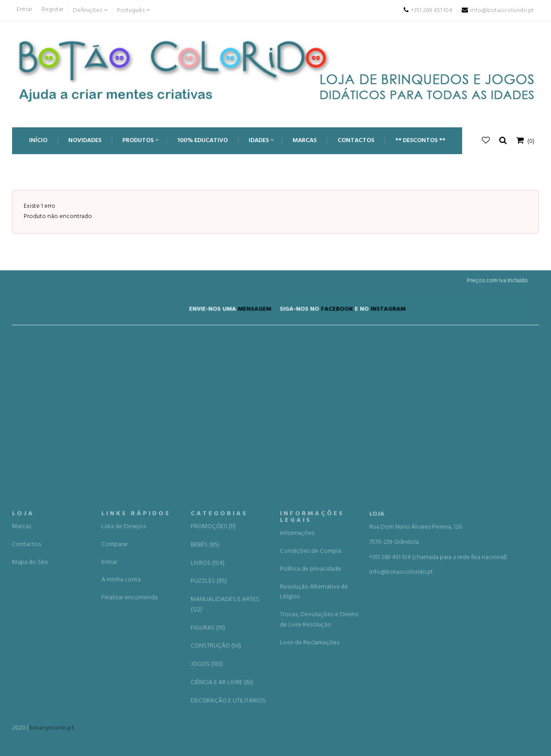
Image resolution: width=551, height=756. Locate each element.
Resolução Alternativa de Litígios (314, 698)
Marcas (22, 633)
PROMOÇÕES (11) (213, 633)
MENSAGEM (256, 311)
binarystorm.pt (52, 732)
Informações (297, 640)
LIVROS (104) (208, 669)
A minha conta (121, 686)
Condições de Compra (311, 657)
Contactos (27, 650)
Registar (52, 10)
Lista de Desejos (124, 633)
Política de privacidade (311, 675)
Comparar (115, 650)
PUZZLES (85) (209, 688)
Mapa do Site (30, 668)
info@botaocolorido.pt (401, 678)
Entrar (24, 10)
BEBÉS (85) (205, 651)
